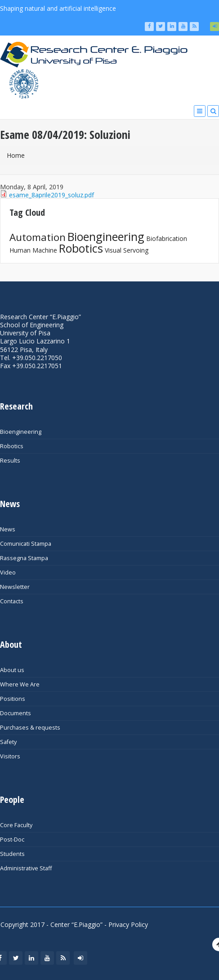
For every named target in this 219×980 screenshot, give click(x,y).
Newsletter (15, 587)
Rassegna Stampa (24, 558)
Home (16, 155)
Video (8, 572)
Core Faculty (16, 825)
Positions (13, 699)
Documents (16, 713)
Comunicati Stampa (26, 544)
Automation (38, 237)
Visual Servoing (127, 250)
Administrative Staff (26, 868)
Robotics (81, 248)
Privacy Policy (128, 924)
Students (12, 854)
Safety (8, 742)
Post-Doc (12, 840)
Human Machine (33, 250)
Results (10, 461)
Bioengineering (106, 236)
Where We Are (20, 684)
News (8, 529)
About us (12, 670)
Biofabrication (167, 238)
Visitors (10, 756)
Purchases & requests (30, 728)
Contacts (12, 601)
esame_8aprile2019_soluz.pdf (51, 195)
